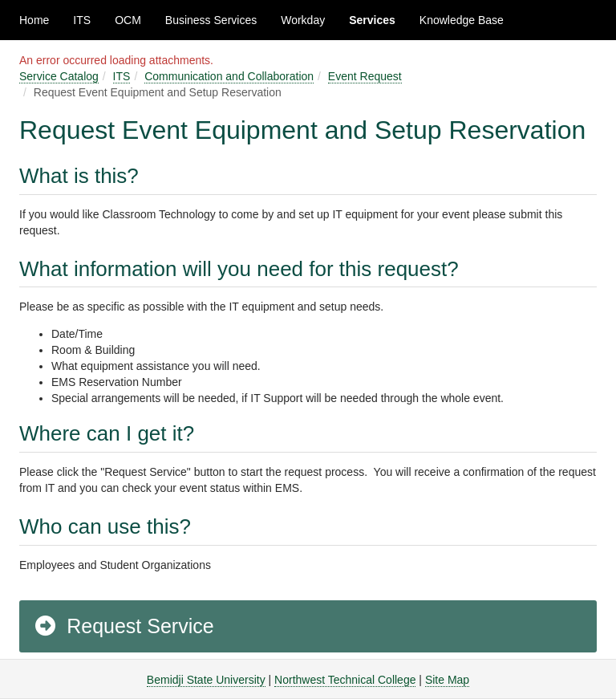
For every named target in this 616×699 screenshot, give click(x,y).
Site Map (447, 680)
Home (34, 20)
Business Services (211, 20)
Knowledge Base (462, 20)
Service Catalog (59, 76)
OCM (128, 20)
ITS (82, 20)
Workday (303, 20)
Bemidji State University (206, 680)
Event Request (365, 76)
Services (372, 20)
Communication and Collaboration (229, 76)
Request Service (124, 626)
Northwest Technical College (345, 680)
